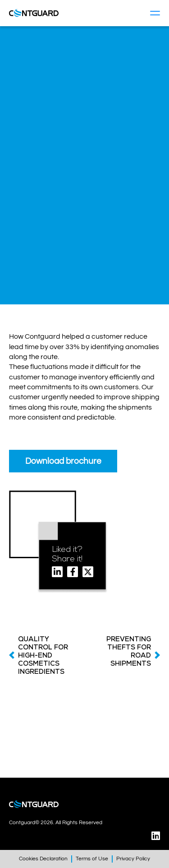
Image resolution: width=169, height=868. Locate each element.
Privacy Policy (133, 859)
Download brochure (63, 461)
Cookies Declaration (43, 859)
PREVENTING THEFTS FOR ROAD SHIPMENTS (129, 651)
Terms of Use (92, 859)
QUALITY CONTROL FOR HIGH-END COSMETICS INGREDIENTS (43, 655)
